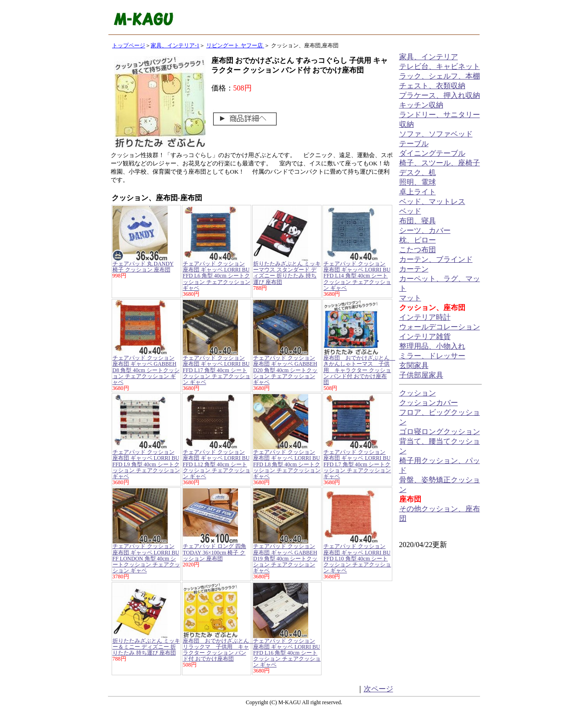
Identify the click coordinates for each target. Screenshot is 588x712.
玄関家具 (414, 365)
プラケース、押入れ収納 (440, 95)
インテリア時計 (425, 317)
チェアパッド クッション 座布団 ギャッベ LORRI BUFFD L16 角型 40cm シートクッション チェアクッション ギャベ (287, 653)
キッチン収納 (421, 105)
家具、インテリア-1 (175, 45)
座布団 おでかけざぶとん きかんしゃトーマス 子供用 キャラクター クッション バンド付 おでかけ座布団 (359, 370)
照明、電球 (418, 182)
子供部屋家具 (421, 375)
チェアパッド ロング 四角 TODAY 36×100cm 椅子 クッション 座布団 (215, 552)
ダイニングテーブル (432, 153)
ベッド (410, 211)
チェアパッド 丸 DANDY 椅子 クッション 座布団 (143, 267)
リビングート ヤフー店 (235, 45)
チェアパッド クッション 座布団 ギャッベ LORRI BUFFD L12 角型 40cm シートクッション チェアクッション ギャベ (217, 464)
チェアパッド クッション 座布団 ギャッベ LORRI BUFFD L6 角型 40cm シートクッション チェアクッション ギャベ (217, 276)
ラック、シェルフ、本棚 (440, 76)
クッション (418, 393)
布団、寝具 (418, 221)
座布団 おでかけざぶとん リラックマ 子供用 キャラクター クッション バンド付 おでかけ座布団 (219, 650)
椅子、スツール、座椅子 (440, 163)
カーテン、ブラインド (436, 259)
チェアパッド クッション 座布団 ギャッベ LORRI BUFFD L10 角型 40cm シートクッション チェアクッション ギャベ (357, 558)
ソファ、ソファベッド (436, 134)
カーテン (414, 269)
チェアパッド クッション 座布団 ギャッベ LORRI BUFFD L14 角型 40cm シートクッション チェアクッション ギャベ (357, 276)
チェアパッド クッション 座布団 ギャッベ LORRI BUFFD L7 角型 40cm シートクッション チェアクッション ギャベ (357, 464)
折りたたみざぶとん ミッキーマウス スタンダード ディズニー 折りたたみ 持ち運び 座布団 (287, 273)
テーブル (414, 144)
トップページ (129, 45)
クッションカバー (429, 403)
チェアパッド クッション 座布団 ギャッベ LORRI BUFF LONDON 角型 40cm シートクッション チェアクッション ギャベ (146, 558)
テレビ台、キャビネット (440, 66)
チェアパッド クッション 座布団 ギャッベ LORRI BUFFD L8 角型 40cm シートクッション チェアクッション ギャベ (287, 464)
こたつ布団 (418, 250)
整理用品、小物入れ (432, 346)
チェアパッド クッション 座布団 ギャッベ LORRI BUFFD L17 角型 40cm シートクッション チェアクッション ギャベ (217, 370)
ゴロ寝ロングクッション (440, 432)
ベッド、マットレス (432, 201)
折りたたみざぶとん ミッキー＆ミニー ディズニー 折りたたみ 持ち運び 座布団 (146, 647)
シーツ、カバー (425, 230)
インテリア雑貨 (425, 336)
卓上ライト (418, 192)
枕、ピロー (418, 240)
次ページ (379, 689)
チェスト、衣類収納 (432, 86)
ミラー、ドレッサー (432, 356)
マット (410, 298)
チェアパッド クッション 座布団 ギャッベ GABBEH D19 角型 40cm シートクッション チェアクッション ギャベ (285, 558)
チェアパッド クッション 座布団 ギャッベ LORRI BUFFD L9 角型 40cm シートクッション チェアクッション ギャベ (146, 464)
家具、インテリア (429, 57)
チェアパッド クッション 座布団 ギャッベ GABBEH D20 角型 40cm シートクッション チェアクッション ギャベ (285, 370)
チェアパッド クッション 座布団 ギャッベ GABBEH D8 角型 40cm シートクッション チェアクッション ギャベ (146, 370)
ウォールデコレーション (440, 327)
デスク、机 (418, 172)
